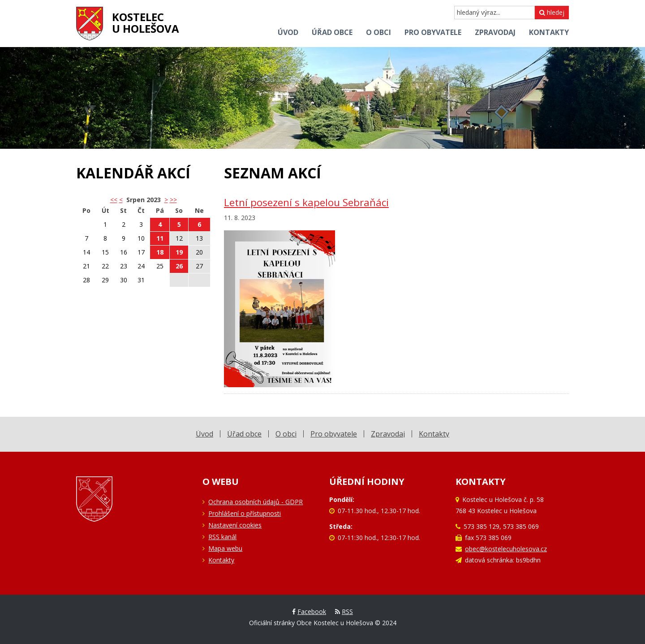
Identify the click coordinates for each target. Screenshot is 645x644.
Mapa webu (225, 548)
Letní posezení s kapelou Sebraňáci (306, 202)
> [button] (166, 200)
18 (160, 252)
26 (179, 266)
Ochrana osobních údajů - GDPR (256, 502)
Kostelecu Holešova (146, 23)
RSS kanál (222, 537)
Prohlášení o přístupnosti (245, 513)
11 (160, 238)
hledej (552, 12)
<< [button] (114, 200)
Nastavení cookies (235, 525)
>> (173, 200)
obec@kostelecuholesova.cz (506, 549)
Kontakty (221, 560)
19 (179, 252)
